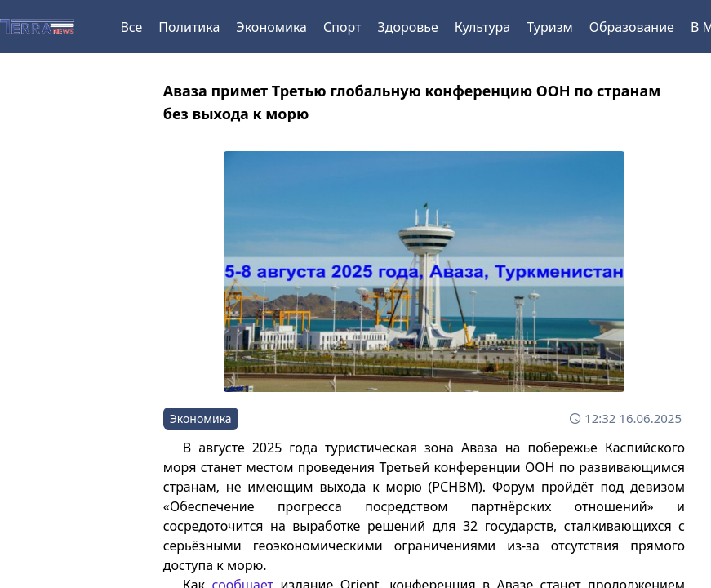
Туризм (549, 27)
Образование (632, 27)
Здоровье (407, 27)
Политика (189, 27)
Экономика (271, 27)
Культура (483, 27)
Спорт (342, 27)
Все (131, 27)
